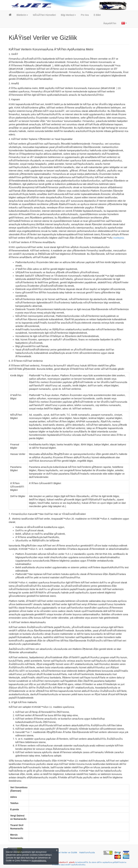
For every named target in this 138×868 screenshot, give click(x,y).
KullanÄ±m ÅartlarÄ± (66, 862)
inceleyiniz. (119, 238)
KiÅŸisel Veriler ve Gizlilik (65, 852)
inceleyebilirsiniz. (39, 861)
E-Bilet (97, 15)
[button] (22, 15)
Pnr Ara (85, 15)
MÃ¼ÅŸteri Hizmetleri (44, 15)
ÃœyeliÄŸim (110, 23)
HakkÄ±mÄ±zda (87, 852)
